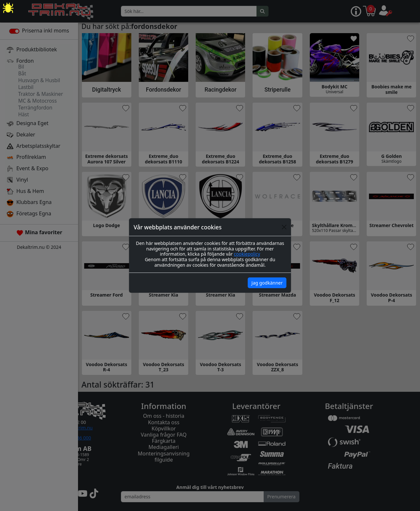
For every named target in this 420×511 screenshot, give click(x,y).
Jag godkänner (267, 283)
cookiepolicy (247, 254)
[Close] (284, 227)
